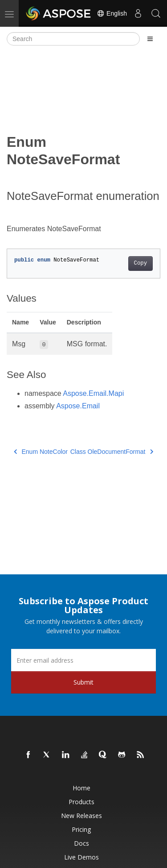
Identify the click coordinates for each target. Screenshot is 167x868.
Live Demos (81, 857)
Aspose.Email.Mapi (93, 393)
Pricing (81, 829)
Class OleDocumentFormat (112, 452)
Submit (83, 682)
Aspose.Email (78, 406)
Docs (81, 843)
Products (81, 802)
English (112, 13)
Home (81, 788)
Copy (141, 263)
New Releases (81, 816)
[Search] (73, 39)
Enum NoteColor (41, 452)
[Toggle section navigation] (150, 39)
